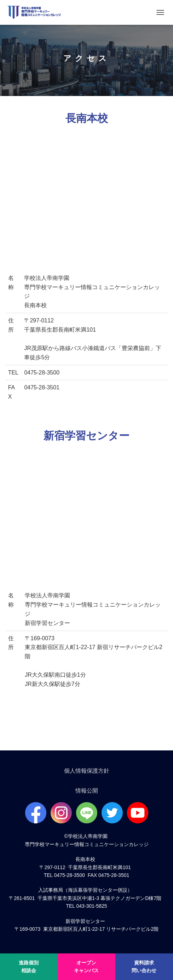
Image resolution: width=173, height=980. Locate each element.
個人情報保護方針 (87, 771)
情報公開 (87, 791)
